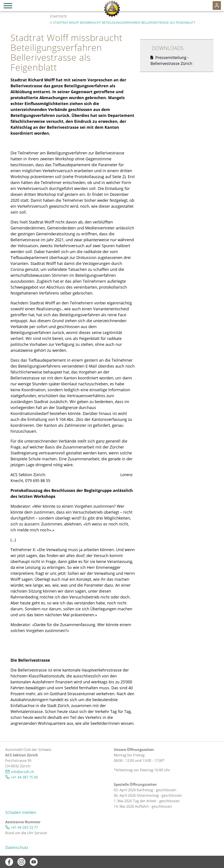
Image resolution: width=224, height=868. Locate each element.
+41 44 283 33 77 (24, 827)
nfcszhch (22, 772)
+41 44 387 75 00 (24, 777)
